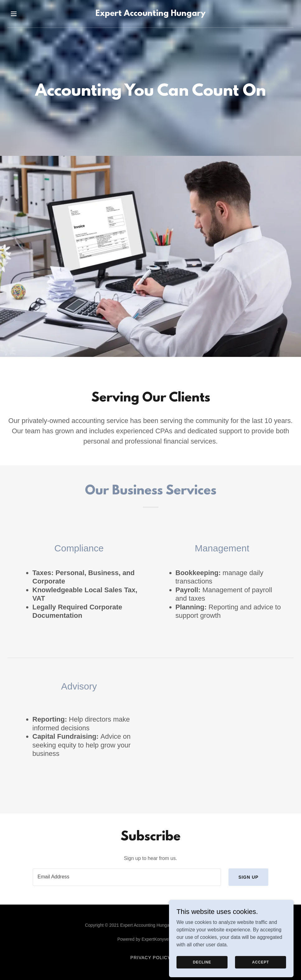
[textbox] (127, 877)
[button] (23, 14)
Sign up (249, 877)
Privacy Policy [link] (150, 958)
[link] (150, 14)
